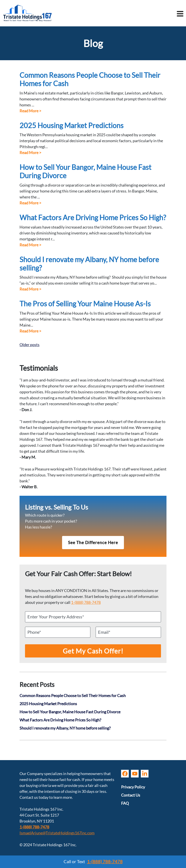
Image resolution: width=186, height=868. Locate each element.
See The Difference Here (93, 542)
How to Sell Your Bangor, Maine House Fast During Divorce (85, 171)
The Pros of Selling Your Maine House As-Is (85, 304)
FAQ (125, 803)
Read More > (30, 111)
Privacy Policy (133, 787)
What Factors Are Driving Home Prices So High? (93, 218)
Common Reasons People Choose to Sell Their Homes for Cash (90, 79)
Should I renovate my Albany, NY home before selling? (89, 264)
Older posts (30, 345)
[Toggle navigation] (180, 14)
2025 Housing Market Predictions (72, 125)
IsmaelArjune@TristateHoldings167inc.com (57, 833)
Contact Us (131, 795)
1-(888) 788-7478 (86, 602)
